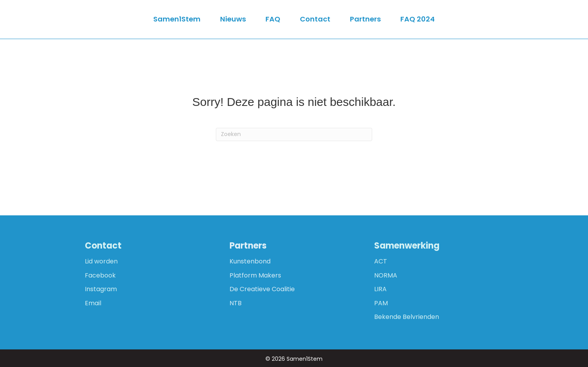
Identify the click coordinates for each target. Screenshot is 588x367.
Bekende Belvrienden (407, 317)
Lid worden (101, 261)
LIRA (380, 289)
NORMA (386, 275)
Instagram (101, 289)
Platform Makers (255, 275)
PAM (381, 303)
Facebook (100, 275)
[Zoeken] (294, 134)
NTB (236, 303)
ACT (381, 261)
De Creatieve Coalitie (262, 289)
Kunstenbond (250, 261)
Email (93, 303)
